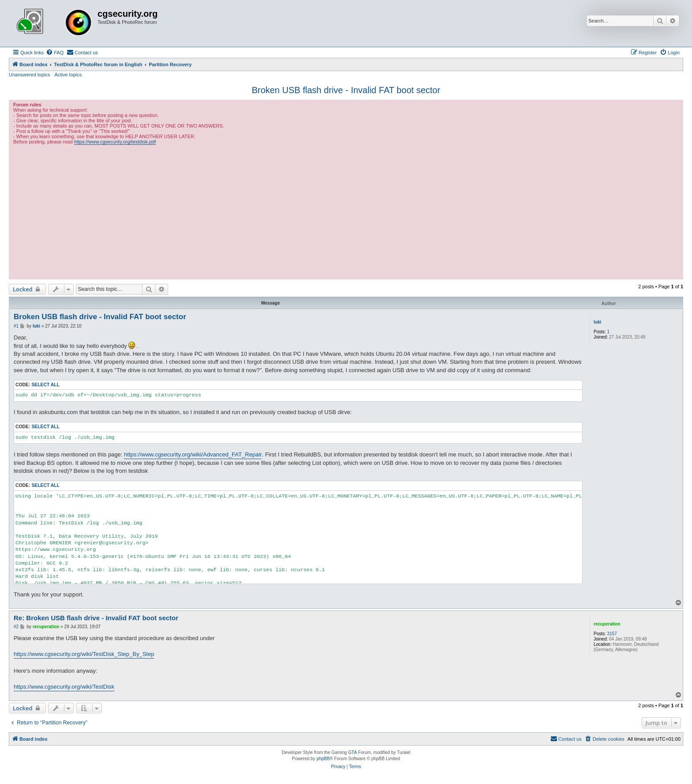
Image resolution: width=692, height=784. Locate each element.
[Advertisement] (346, 211)
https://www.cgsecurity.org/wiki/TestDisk (64, 687)
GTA (353, 752)
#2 (16, 627)
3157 (612, 634)
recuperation (607, 624)
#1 (16, 326)
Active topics (68, 75)
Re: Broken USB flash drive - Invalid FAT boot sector (96, 618)
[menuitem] (55, 53)
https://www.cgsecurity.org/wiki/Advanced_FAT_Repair (193, 454)
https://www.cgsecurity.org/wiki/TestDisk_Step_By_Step (84, 654)
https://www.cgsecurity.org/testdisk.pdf (115, 142)
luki (597, 322)
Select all (45, 385)
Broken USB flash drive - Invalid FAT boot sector (346, 90)
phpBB (323, 759)
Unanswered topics (30, 75)
